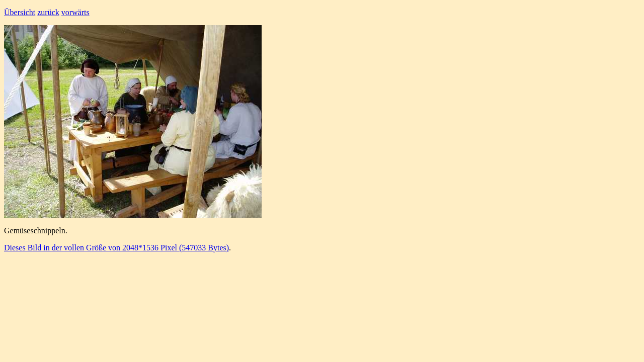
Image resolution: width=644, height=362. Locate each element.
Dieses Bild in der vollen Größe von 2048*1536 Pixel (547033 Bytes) (116, 248)
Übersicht (20, 12)
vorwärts (75, 12)
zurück (48, 12)
